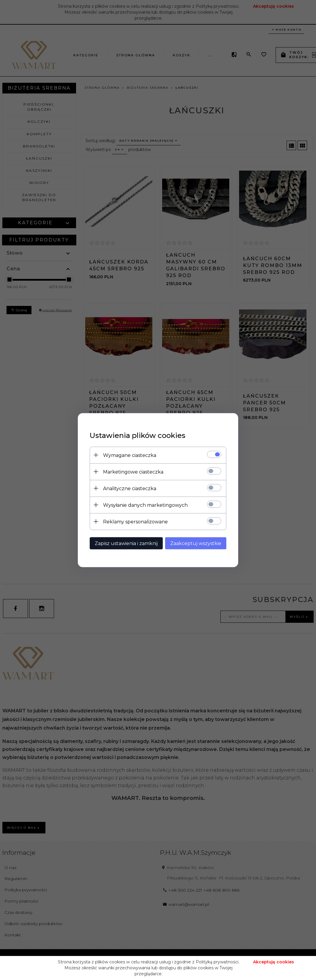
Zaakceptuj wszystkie (196, 543)
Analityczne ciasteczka (130, 488)
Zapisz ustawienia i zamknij (126, 543)
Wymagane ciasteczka (130, 455)
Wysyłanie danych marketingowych (145, 505)
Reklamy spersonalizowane (135, 521)
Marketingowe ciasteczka (133, 472)
